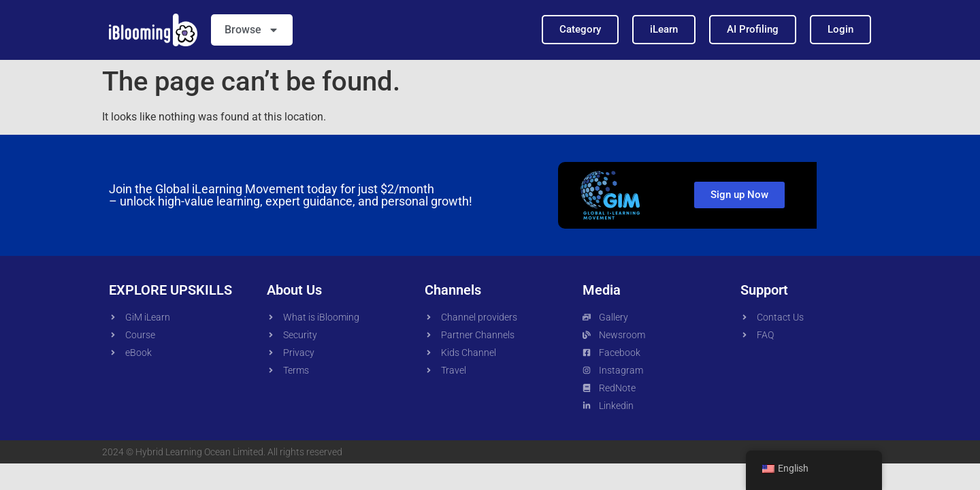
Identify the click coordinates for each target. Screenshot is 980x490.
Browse (252, 30)
